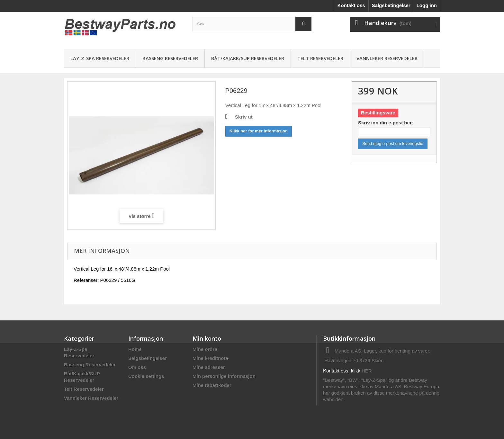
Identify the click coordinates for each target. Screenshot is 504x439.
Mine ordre (205, 349)
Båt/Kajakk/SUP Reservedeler (248, 58)
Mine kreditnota (210, 358)
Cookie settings (146, 376)
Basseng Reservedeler (170, 58)
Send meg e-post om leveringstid (393, 143)
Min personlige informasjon (224, 376)
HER (367, 371)
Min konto (207, 338)
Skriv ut (244, 117)
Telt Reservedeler (320, 58)
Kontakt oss (351, 5)
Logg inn (427, 5)
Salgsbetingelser (391, 5)
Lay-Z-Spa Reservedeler (100, 58)
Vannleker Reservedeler (387, 58)
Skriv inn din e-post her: (386, 123)
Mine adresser (209, 367)
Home (135, 349)
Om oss (137, 367)
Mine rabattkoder (212, 385)
